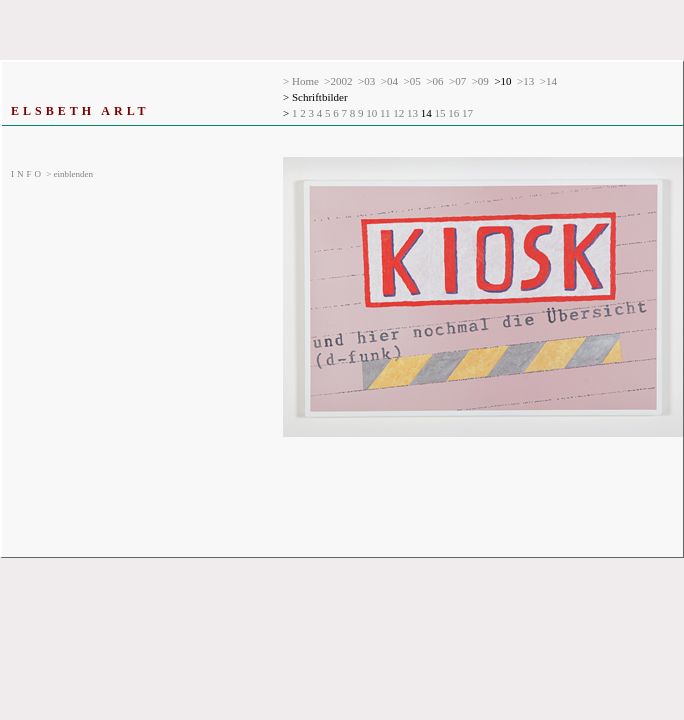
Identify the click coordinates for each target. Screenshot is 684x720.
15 (442, 113)
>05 (412, 81)
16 (455, 113)
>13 (525, 81)
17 (469, 113)
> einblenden (52, 174)
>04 (389, 81)
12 (400, 113)
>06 (434, 81)
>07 (457, 81)
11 (386, 113)
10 (373, 113)
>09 (480, 81)
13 (414, 113)
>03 (366, 81)
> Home (301, 81)
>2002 (338, 81)
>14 (548, 81)
